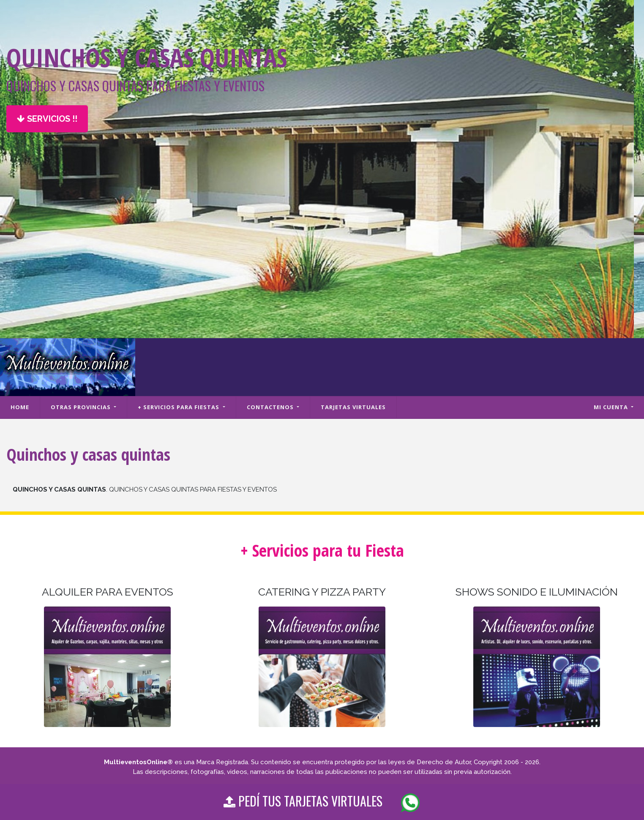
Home (20, 407)
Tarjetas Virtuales (353, 407)
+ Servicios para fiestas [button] (179, 407)
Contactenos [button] (271, 407)
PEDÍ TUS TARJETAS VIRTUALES (322, 802)
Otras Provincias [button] (82, 407)
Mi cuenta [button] (612, 407)
